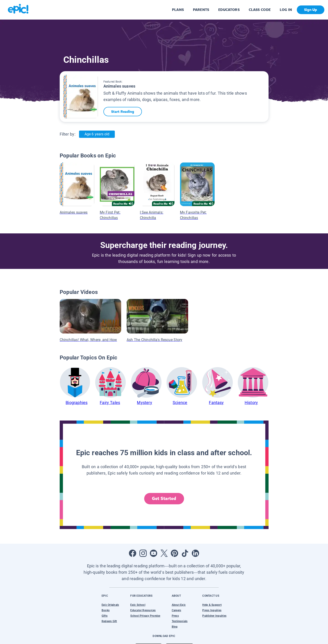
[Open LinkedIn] (195, 553)
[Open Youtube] (154, 553)
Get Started (164, 499)
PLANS (178, 10)
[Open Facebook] (133, 553)
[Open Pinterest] (174, 553)
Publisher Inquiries (214, 616)
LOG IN (286, 10)
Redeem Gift (109, 621)
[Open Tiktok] (185, 553)
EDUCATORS (229, 10)
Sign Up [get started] (311, 10)
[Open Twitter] (164, 553)
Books (106, 610)
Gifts (105, 616)
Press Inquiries (212, 610)
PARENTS (201, 10)
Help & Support (212, 605)
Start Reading (123, 112)
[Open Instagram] (143, 553)
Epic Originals (110, 605)
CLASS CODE (260, 10)
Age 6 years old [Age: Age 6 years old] (97, 134)
